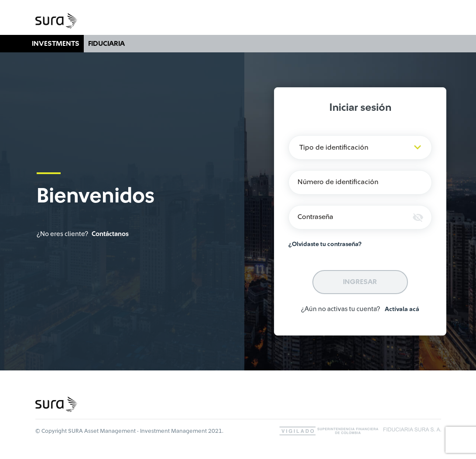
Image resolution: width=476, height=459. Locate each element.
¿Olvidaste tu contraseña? (325, 244)
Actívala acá (402, 309)
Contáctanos (110, 234)
